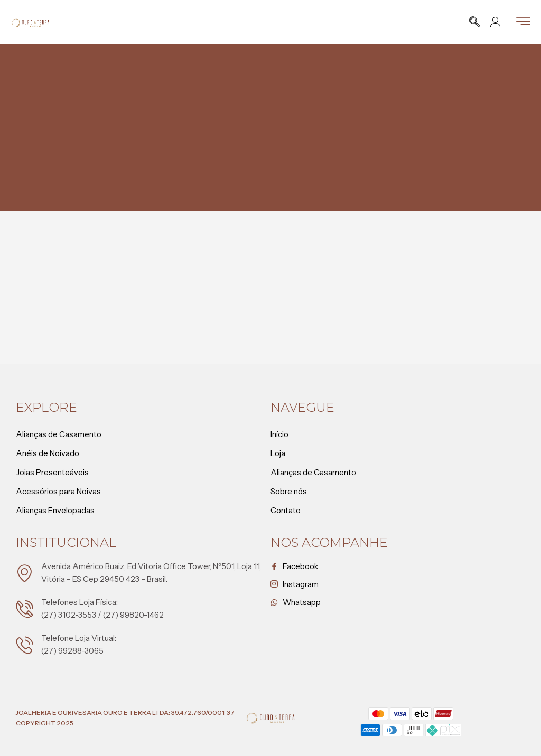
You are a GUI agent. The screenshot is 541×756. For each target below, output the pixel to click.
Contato (286, 510)
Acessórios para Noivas (58, 491)
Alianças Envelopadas (55, 510)
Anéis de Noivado (48, 453)
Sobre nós (289, 491)
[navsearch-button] (474, 23)
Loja (281, 453)
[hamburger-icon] (523, 23)
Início (279, 434)
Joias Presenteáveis (52, 472)
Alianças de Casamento (59, 434)
